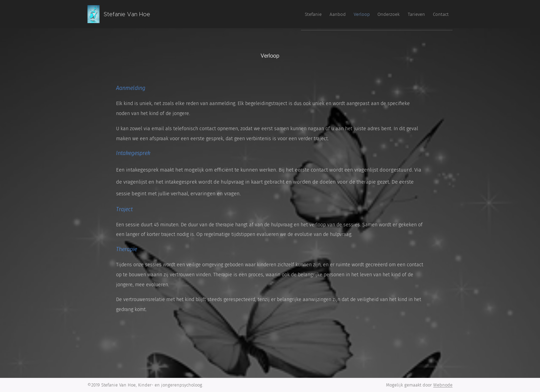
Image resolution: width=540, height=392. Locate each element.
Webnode (443, 385)
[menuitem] (384, 14)
